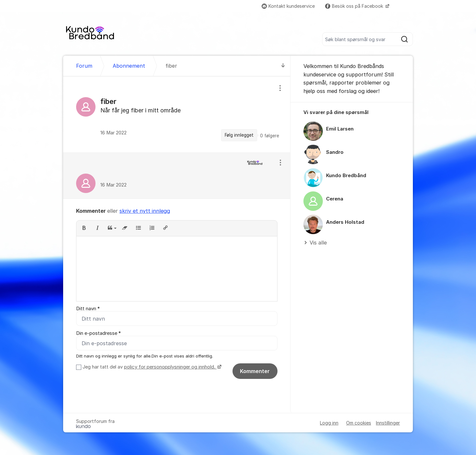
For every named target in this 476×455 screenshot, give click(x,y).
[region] (177, 114)
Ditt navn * (88, 309)
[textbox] (177, 269)
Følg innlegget (239, 135)
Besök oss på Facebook (355, 6)
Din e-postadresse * (98, 333)
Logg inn (329, 423)
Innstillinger (388, 423)
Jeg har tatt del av (151, 367)
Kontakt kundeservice (288, 6)
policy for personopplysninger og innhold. (170, 367)
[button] (84, 228)
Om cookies (359, 423)
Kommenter (255, 371)
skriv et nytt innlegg (145, 211)
